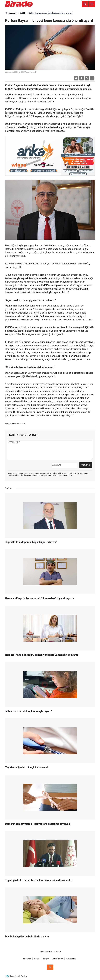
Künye (37, 959)
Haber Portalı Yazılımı (18, 976)
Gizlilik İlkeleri (58, 959)
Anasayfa (11, 13)
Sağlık (23, 13)
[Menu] (92, 4)
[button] (82, 78)
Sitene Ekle (71, 959)
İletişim (46, 959)
